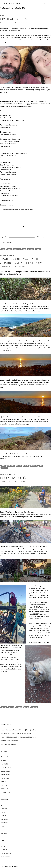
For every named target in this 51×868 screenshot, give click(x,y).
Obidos (26, 466)
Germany (4, 809)
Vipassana (4, 830)
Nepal (3, 812)
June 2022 (4, 782)
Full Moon (11, 466)
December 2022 (6, 767)
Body (3, 249)
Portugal (3, 256)
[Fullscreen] (44, 237)
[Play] (3, 237)
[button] (23, 226)
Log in (3, 846)
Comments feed (6, 853)
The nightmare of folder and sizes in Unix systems (16, 733)
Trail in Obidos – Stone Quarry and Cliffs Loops (21, 261)
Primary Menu (49, 3)
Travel (38, 249)
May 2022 (4, 785)
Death (9, 249)
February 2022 (6, 792)
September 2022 (6, 775)
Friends (27, 707)
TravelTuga (11, 256)
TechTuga (11, 3)
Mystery (31, 249)
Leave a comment (22, 23)
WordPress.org (6, 857)
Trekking (4, 468)
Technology (4, 819)
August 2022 (5, 778)
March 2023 (5, 764)
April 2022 (4, 789)
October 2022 (5, 771)
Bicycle (4, 707)
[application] (23, 226)
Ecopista (19, 707)
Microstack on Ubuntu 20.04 (10, 741)
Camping (11, 707)
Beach (3, 466)
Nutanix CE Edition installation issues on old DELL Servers (19, 737)
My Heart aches (13, 19)
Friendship (17, 249)
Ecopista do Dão (14, 478)
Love (24, 249)
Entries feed (5, 850)
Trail (41, 466)
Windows (4, 833)
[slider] (22, 237)
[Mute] (41, 237)
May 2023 (4, 760)
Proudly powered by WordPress (9, 866)
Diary (2, 16)
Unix (2, 826)
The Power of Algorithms (9, 744)
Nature (19, 466)
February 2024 (6, 757)
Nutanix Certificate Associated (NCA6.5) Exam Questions (18, 730)
